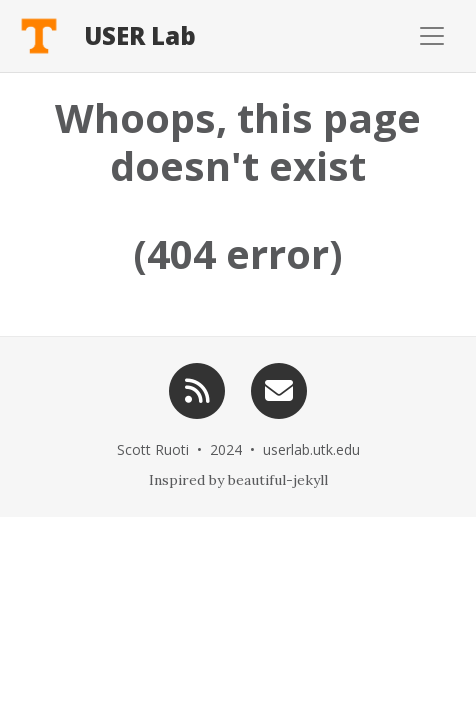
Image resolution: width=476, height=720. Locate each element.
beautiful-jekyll (278, 480)
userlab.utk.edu (311, 449)
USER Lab (140, 35)
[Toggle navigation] (346, 36)
